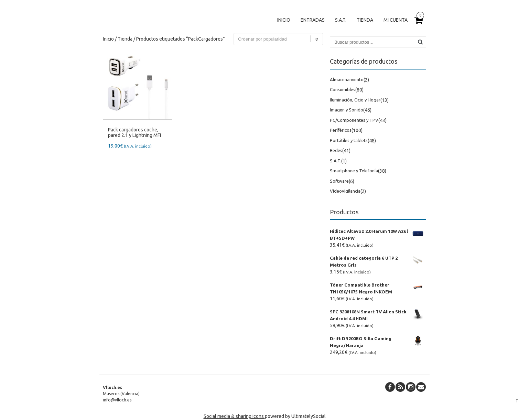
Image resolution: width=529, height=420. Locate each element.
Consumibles (343, 89)
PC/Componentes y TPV (354, 120)
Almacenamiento (347, 79)
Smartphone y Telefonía (354, 171)
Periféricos (341, 130)
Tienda (365, 20)
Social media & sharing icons (234, 416)
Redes (336, 150)
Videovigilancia (345, 191)
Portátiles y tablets (349, 140)
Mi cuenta (396, 20)
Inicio (284, 20)
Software (339, 181)
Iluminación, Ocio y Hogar (355, 100)
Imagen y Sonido (347, 110)
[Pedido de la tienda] (278, 39)
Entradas (313, 20)
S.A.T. (341, 20)
